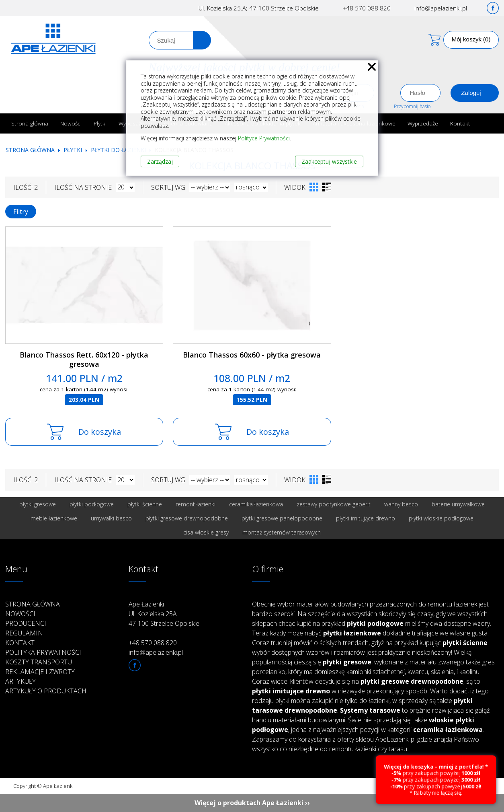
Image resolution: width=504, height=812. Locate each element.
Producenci (26, 623)
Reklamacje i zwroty (40, 672)
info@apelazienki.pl (441, 8)
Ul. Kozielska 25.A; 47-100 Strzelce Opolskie (259, 8)
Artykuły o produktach (46, 691)
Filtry (21, 212)
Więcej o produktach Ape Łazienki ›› (252, 803)
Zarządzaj (160, 161)
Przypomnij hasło (412, 106)
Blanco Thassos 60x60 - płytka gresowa (252, 355)
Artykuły (20, 681)
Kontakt (460, 123)
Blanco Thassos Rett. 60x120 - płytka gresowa (84, 359)
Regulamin (24, 633)
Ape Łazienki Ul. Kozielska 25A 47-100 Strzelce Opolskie (164, 614)
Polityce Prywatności (264, 138)
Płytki (100, 123)
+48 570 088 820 (367, 8)
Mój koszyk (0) (471, 39)
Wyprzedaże (423, 123)
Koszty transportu (39, 662)
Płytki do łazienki (118, 150)
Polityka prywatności (43, 652)
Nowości (71, 123)
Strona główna (30, 123)
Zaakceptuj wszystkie (329, 161)
